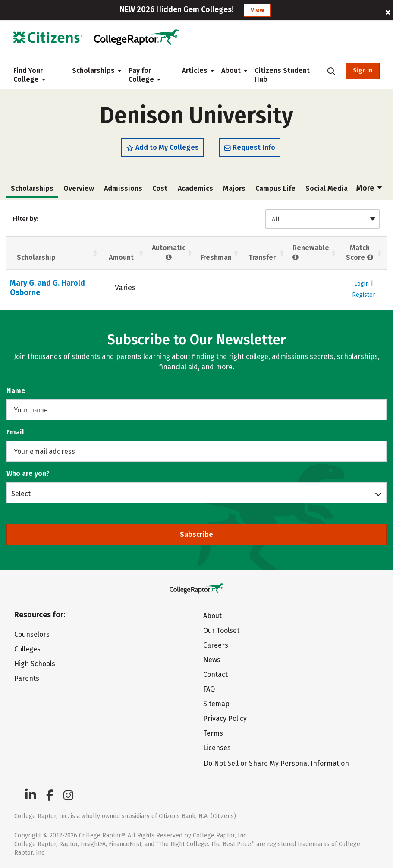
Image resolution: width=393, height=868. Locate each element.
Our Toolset (221, 631)
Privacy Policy (225, 719)
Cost (160, 188)
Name (16, 391)
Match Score (360, 253)
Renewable (311, 253)
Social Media (327, 188)
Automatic (169, 253)
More (369, 188)
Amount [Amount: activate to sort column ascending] (121, 257)
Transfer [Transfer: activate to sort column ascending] (262, 257)
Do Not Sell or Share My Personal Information (276, 763)
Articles (195, 71)
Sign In (363, 71)
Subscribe (196, 534)
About (231, 71)
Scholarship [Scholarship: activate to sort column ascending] (36, 257)
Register (364, 295)
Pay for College (144, 75)
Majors (234, 188)
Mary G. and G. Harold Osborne (47, 288)
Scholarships (93, 71)
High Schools (35, 664)
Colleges (27, 649)
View (257, 10)
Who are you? (28, 473)
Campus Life (275, 188)
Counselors (32, 634)
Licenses (217, 748)
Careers (216, 645)
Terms (213, 733)
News (212, 660)
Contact (215, 675)
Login (362, 284)
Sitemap (216, 704)
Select (21, 494)
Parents (27, 678)
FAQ (209, 689)
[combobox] (322, 219)
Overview (79, 188)
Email (15, 432)
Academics (195, 188)
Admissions (123, 188)
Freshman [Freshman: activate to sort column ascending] (216, 257)
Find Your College (29, 75)
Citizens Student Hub (282, 75)
